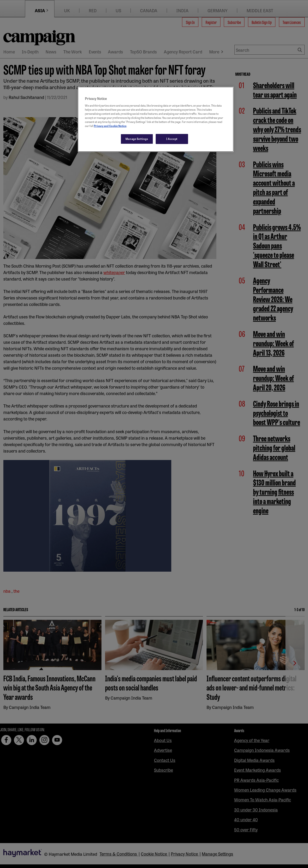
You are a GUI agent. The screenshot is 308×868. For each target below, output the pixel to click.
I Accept (172, 139)
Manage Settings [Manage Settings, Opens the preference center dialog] (137, 139)
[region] (156, 119)
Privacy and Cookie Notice (110, 126)
